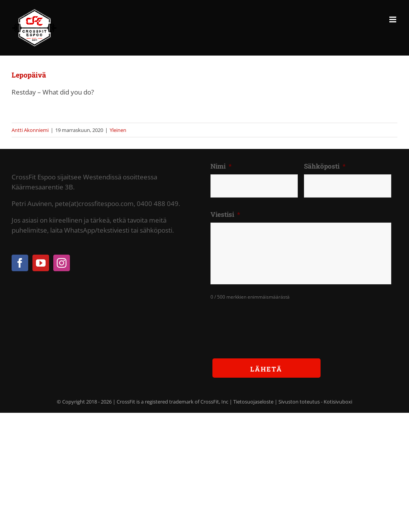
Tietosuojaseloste (253, 402)
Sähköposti (325, 166)
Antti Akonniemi (30, 130)
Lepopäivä (29, 75)
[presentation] (269, 323)
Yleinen (118, 130)
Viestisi (225, 214)
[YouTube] (41, 263)
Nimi (221, 166)
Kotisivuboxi (338, 402)
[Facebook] (20, 263)
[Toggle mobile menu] (393, 19)
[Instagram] (62, 263)
